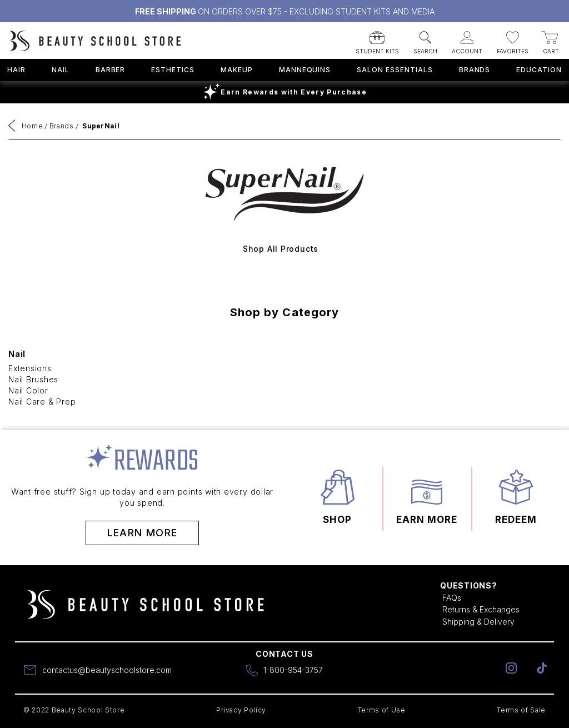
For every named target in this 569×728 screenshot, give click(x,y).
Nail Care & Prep (42, 402)
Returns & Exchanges (481, 609)
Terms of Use (382, 710)
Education (539, 70)
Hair (16, 70)
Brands (475, 70)
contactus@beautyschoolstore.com (107, 670)
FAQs (452, 598)
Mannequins (305, 70)
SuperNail (101, 126)
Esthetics (173, 70)
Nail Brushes (33, 379)
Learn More (143, 533)
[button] (377, 39)
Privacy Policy (241, 710)
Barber (111, 70)
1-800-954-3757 (293, 670)
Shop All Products (281, 249)
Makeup (237, 70)
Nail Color (28, 390)
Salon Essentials (395, 70)
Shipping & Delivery (478, 622)
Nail (61, 70)
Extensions (30, 368)
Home (33, 126)
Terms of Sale (521, 710)
